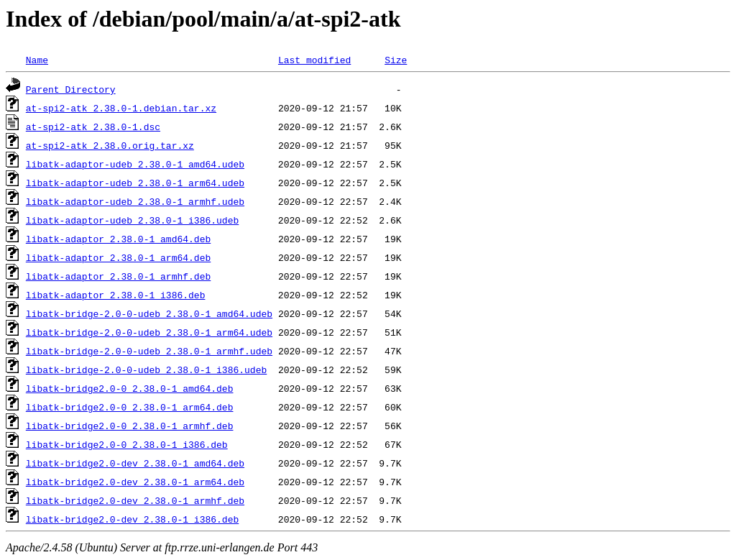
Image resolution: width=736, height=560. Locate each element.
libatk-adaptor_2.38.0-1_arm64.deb (118, 257)
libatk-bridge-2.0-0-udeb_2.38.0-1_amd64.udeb (149, 313)
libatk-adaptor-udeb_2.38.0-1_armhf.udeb (135, 201)
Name (37, 60)
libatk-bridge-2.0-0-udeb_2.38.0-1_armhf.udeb (149, 351)
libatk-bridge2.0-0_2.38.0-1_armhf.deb (130, 426)
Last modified (314, 60)
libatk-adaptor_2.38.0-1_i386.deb (116, 295)
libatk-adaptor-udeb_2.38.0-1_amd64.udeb (135, 164)
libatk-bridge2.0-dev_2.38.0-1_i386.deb (132, 519)
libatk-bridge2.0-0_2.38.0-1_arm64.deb (130, 407)
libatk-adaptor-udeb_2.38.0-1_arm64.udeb (135, 183)
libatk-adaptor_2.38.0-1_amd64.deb (118, 239)
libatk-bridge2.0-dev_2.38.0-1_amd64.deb (135, 463)
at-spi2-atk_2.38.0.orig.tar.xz (110, 145)
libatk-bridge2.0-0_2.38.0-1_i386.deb (127, 444)
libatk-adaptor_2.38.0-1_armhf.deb (118, 276)
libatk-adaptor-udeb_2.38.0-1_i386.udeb (132, 220)
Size (396, 60)
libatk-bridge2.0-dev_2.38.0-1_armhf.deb (135, 500)
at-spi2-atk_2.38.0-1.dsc (93, 127)
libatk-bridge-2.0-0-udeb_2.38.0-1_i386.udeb (146, 369)
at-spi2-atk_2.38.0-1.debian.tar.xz (121, 108)
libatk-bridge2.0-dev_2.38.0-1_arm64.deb (135, 482)
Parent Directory (71, 89)
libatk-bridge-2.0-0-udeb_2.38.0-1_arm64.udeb (149, 332)
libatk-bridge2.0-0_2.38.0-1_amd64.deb (130, 388)
